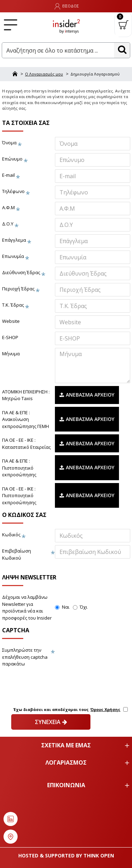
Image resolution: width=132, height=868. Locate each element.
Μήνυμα (11, 354)
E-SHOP (10, 337)
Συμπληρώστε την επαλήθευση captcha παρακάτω (25, 657)
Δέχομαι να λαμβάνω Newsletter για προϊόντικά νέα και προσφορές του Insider (27, 607)
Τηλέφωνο (13, 191)
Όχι (80, 607)
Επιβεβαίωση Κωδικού (17, 554)
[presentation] (51, 682)
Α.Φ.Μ (8, 207)
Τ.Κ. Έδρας (13, 305)
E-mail (8, 175)
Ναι (62, 607)
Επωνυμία (13, 256)
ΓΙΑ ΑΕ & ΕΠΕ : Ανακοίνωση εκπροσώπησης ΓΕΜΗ (26, 419)
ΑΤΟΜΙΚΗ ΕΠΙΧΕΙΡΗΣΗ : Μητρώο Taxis (26, 395)
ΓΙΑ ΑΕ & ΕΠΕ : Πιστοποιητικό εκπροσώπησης (19, 468)
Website (11, 321)
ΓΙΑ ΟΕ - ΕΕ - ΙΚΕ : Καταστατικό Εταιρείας (26, 444)
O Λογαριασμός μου (44, 74)
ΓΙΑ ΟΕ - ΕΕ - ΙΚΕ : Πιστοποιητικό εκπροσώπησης (19, 496)
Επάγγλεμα (14, 240)
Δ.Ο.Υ (8, 224)
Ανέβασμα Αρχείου (87, 395)
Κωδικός (11, 535)
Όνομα (9, 143)
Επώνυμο (12, 159)
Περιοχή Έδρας (18, 289)
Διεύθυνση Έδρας (21, 272)
